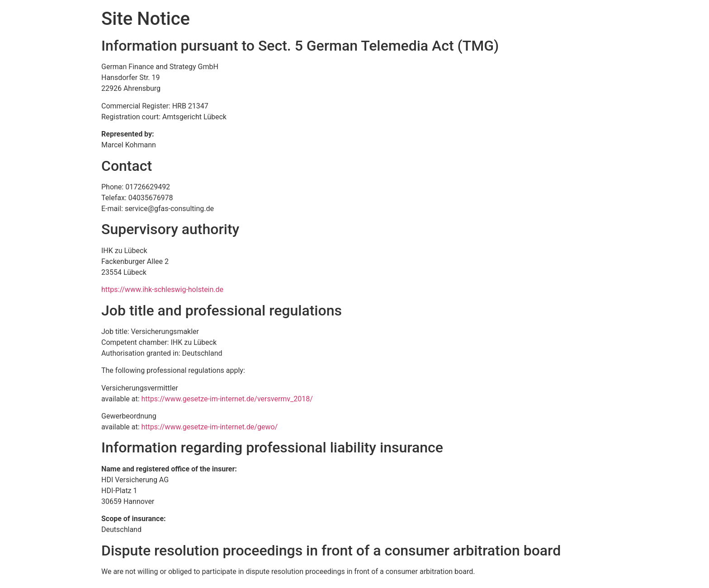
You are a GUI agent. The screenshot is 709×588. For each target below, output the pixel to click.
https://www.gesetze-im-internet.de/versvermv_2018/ (227, 399)
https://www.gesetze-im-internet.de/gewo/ (210, 427)
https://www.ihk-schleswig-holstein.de (162, 289)
